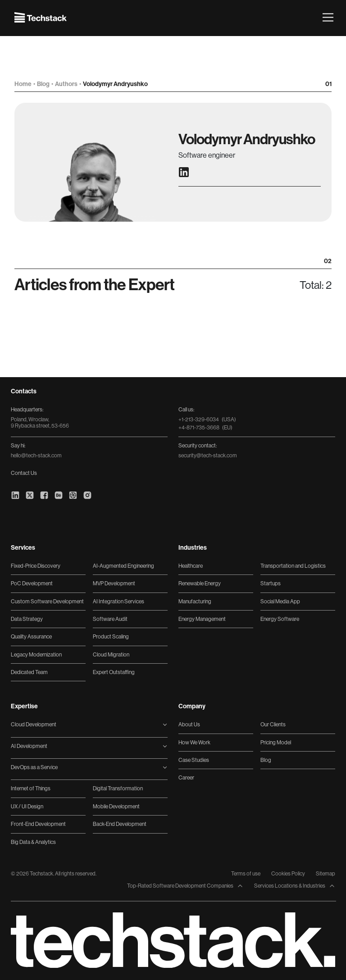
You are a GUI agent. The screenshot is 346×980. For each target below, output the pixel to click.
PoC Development (32, 583)
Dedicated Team (29, 672)
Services (23, 548)
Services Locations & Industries (295, 886)
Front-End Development (38, 824)
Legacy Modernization (36, 655)
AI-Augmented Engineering (123, 566)
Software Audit (110, 619)
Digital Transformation (118, 789)
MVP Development (114, 583)
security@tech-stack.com (208, 456)
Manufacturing (195, 602)
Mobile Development (116, 807)
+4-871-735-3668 (205, 428)
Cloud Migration (111, 655)
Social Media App (280, 602)
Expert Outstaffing (114, 672)
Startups (271, 583)
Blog (44, 84)
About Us (189, 725)
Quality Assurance (31, 637)
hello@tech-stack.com (36, 456)
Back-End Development (120, 824)
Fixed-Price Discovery (36, 566)
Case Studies (194, 760)
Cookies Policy (288, 874)
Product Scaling (111, 637)
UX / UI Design (27, 807)
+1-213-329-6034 (207, 419)
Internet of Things (31, 789)
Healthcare (191, 566)
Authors (67, 84)
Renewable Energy (200, 583)
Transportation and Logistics (293, 566)
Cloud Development (34, 725)
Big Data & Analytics (33, 842)
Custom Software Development (47, 602)
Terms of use (246, 874)
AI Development (29, 746)
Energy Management (202, 619)
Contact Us (24, 473)
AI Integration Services (118, 602)
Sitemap (326, 874)
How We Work (194, 743)
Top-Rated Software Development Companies (185, 886)
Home (23, 84)
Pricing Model (276, 743)
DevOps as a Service (34, 767)
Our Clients (273, 725)
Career (186, 778)
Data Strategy (27, 619)
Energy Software (280, 619)
